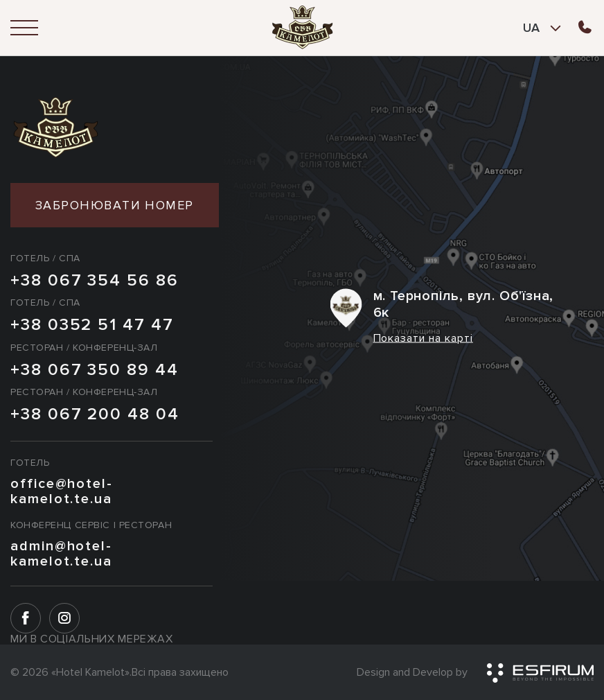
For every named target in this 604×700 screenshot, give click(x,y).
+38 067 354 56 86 (95, 281)
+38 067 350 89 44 (95, 370)
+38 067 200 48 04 (95, 414)
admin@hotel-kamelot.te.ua (61, 554)
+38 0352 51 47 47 (92, 325)
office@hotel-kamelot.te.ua (62, 491)
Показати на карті (423, 338)
